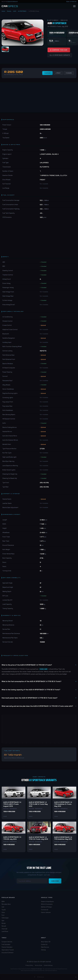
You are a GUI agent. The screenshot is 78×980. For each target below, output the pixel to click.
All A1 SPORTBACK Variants (60, 55)
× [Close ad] (76, 977)
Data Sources (45, 947)
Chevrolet (4, 929)
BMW (3, 901)
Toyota (4, 910)
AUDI (15, 11)
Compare (47, 73)
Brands (9, 11)
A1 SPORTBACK (22, 11)
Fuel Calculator (6, 944)
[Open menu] (74, 6)
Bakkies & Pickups (46, 907)
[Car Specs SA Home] (10, 6)
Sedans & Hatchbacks (47, 901)
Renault (4, 926)
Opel (3, 921)
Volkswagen (5, 918)
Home (3, 11)
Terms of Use (38, 965)
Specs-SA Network (13, 1)
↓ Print (58, 73)
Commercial (45, 910)
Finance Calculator (7, 947)
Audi (3, 907)
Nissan (4, 923)
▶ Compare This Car (59, 50)
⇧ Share (69, 73)
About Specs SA (46, 942)
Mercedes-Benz (6, 904)
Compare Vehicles (7, 942)
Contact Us (44, 944)
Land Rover (5, 931)
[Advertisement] (39, 97)
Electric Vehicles (46, 912)
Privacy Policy (29, 965)
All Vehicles (73, 1)
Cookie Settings (48, 965)
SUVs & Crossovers (47, 904)
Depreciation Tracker (8, 950)
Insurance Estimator (8, 953)
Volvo (3, 912)
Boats (68, 1)
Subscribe (55, 881)
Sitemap (43, 950)
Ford (3, 915)
